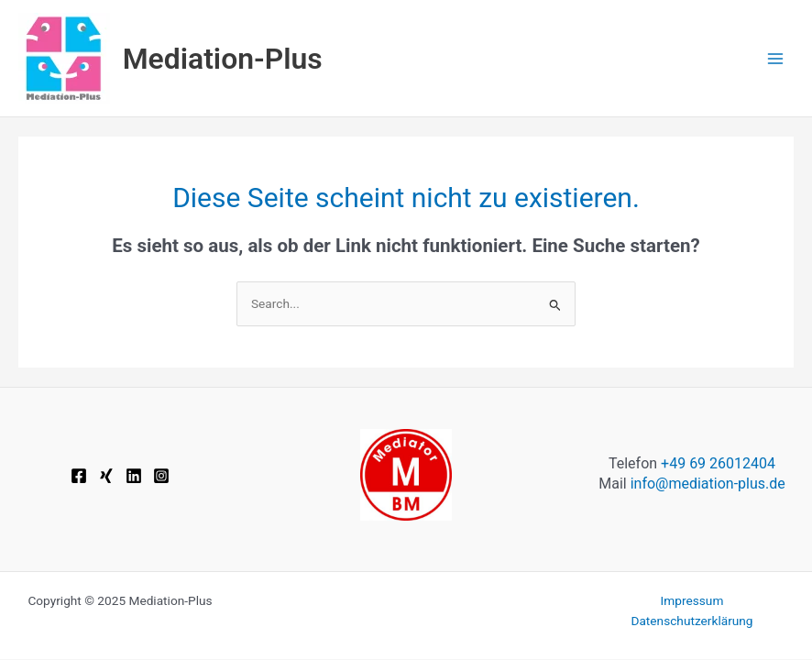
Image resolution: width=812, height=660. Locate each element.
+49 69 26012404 (718, 463)
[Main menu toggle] (776, 58)
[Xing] (106, 476)
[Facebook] (79, 476)
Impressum (692, 600)
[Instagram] (161, 476)
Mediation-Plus (223, 59)
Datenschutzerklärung (691, 621)
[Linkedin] (134, 476)
